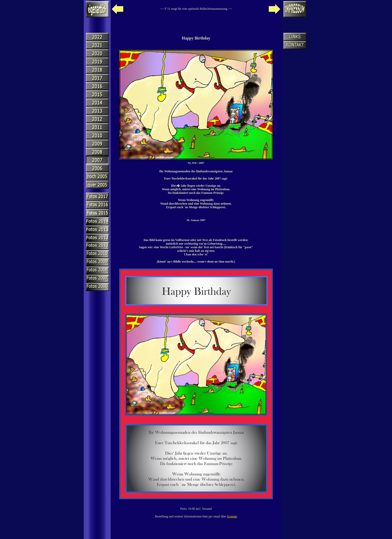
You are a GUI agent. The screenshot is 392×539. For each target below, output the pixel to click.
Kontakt (232, 516)
